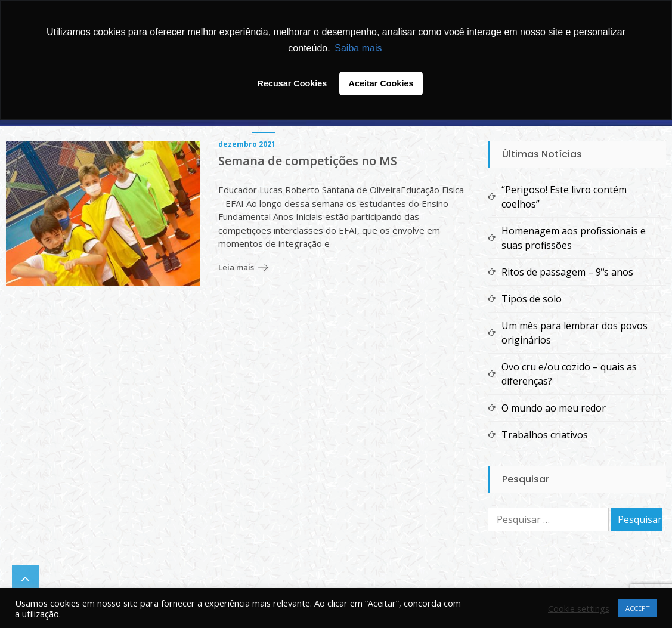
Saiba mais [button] (358, 48)
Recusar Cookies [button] (292, 83)
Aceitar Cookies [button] (381, 83)
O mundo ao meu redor (554, 408)
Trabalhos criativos (545, 435)
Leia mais (236, 267)
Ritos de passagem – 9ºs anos (567, 272)
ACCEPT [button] (638, 608)
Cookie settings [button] (579, 608)
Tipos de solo (532, 299)
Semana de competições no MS (308, 161)
